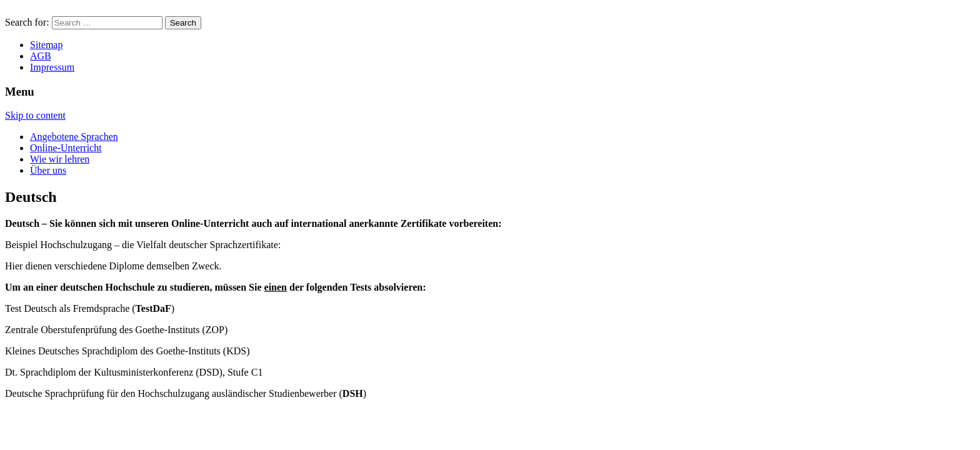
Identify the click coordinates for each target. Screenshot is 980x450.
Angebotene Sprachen (74, 137)
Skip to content (35, 115)
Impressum (52, 67)
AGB (41, 56)
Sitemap (46, 45)
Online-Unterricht (66, 148)
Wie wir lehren (60, 159)
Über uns (48, 170)
